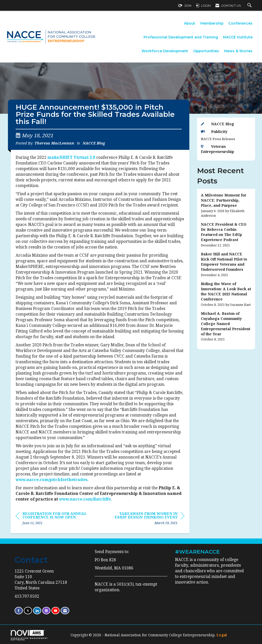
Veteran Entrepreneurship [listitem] (217, 149)
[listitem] (226, 205)
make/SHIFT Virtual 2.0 (71, 157)
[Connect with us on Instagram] (46, 611)
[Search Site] (250, 6)
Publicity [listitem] (214, 132)
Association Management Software (29, 635)
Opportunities (206, 51)
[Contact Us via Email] (65, 611)
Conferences (241, 23)
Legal (222, 635)
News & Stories (238, 51)
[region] (146, 519)
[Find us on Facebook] (19, 611)
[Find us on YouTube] (56, 611)
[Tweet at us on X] (28, 611)
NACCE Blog (94, 143)
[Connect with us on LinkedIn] (37, 611)
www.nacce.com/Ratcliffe (85, 499)
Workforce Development (165, 51)
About (190, 23)
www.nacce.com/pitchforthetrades (52, 480)
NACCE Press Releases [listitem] (218, 139)
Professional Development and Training (181, 37)
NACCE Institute (238, 37)
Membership (212, 23)
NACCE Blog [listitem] (217, 124)
